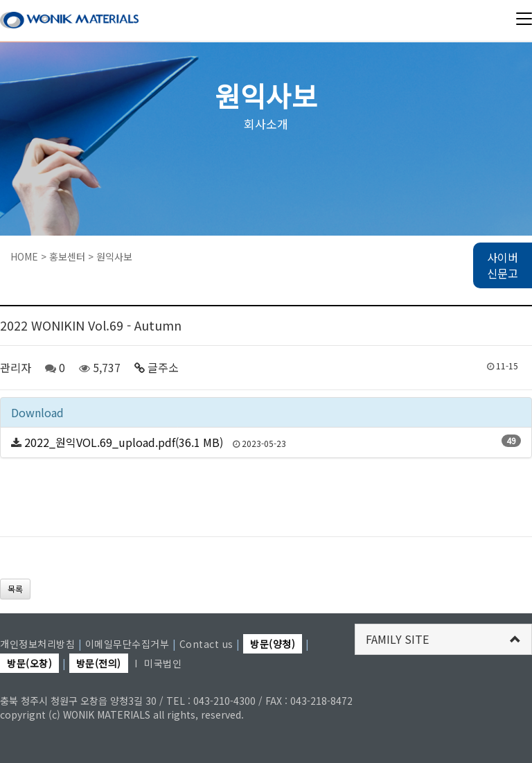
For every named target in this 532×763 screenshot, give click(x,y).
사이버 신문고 (503, 265)
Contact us (206, 644)
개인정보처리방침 (37, 644)
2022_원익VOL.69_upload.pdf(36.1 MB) (124, 442)
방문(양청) (273, 644)
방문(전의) (99, 663)
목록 (15, 589)
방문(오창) (29, 663)
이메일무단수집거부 (127, 644)
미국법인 (163, 663)
